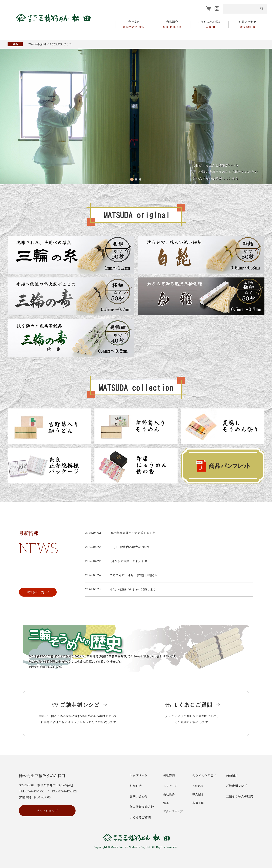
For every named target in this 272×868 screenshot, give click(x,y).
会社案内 (169, 775)
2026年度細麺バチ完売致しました (50, 44)
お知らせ (136, 786)
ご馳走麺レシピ (236, 786)
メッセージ (170, 786)
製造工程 (198, 803)
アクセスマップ (173, 811)
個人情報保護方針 (142, 807)
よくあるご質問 (140, 817)
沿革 (166, 803)
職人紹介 (198, 794)
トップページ (139, 775)
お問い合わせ (139, 796)
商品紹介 (232, 775)
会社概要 (169, 794)
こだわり (198, 786)
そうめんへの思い (204, 775)
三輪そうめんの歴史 (240, 796)
